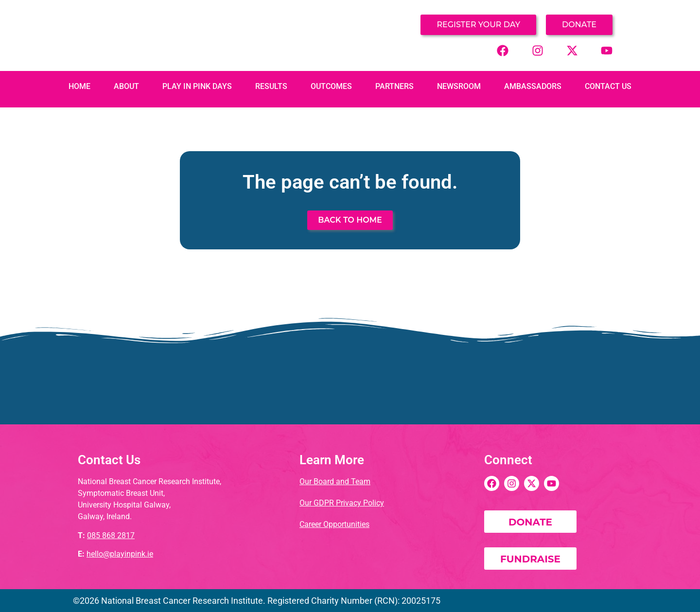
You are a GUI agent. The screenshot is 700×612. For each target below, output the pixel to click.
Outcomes (331, 86)
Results (271, 86)
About (126, 86)
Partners (394, 86)
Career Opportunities (334, 524)
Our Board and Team (335, 481)
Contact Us (608, 86)
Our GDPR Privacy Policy (342, 503)
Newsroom (459, 86)
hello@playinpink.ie (120, 554)
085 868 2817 (111, 535)
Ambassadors (533, 86)
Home (79, 86)
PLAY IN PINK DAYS (197, 86)
